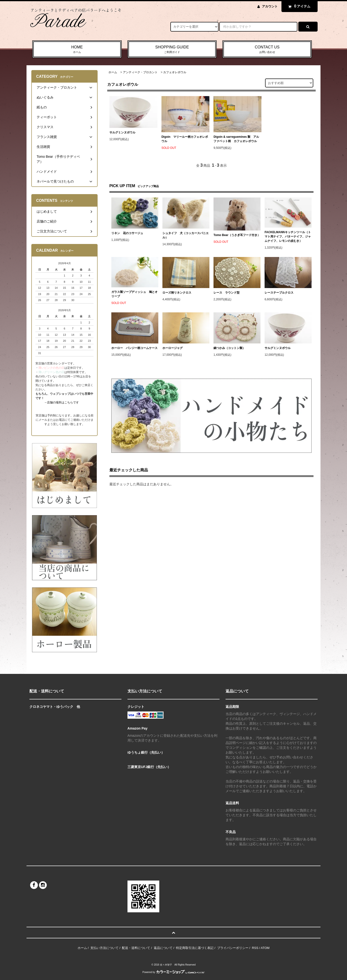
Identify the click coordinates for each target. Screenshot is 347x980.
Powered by (173, 972)
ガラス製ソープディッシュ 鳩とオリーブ (134, 294)
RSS (255, 948)
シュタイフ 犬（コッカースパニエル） (186, 235)
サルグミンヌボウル (122, 132)
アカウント (270, 6)
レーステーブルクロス (279, 293)
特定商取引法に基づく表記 (195, 948)
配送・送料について (136, 948)
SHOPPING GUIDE (172, 50)
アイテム (298, 6)
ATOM (265, 948)
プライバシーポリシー (233, 948)
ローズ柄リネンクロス (177, 293)
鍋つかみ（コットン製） (229, 348)
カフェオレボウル (175, 72)
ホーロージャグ (173, 348)
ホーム (113, 72)
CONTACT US (267, 50)
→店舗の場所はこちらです (61, 402)
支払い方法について (104, 948)
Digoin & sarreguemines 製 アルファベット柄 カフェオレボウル (236, 139)
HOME (77, 50)
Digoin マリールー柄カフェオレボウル (185, 139)
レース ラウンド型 (227, 293)
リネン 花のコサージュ (127, 233)
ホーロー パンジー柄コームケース (134, 348)
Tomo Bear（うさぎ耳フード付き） (237, 235)
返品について (163, 948)
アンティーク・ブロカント (140, 72)
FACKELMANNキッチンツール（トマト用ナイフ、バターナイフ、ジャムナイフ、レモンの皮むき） (288, 237)
